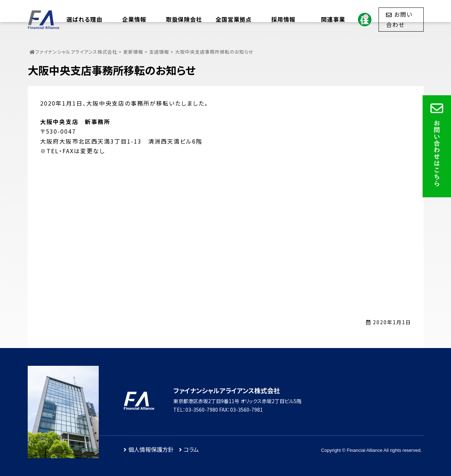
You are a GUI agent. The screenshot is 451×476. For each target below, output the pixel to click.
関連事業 (333, 19)
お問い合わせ (399, 19)
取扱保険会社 (184, 19)
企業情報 (134, 19)
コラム (191, 449)
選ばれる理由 (84, 19)
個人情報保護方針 (151, 449)
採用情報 (283, 19)
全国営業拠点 (234, 19)
